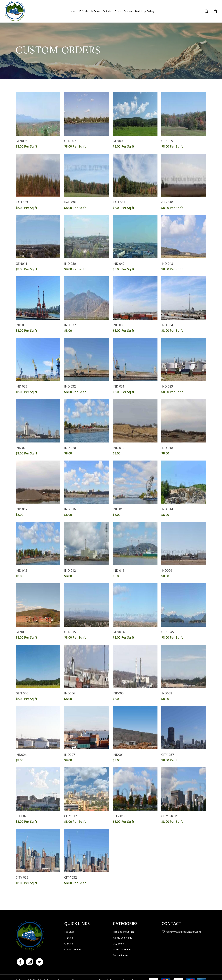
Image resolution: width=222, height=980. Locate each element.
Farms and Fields (122, 938)
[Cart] (215, 11)
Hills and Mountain (123, 932)
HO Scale (69, 932)
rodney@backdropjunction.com (181, 932)
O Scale (69, 944)
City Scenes (119, 944)
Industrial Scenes (122, 949)
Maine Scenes (121, 955)
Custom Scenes (73, 949)
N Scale (69, 938)
